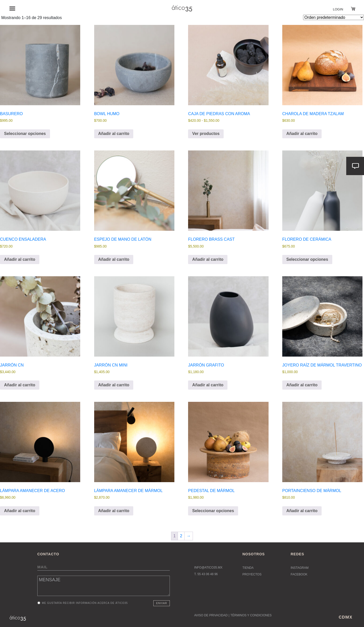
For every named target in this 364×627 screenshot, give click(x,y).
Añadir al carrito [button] (114, 134)
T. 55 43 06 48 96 (206, 574)
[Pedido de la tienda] (334, 17)
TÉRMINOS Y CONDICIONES (251, 615)
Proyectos (252, 574)
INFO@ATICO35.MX (208, 568)
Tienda (248, 568)
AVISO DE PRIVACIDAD (211, 615)
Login (338, 9)
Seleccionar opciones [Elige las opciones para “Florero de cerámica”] (307, 259)
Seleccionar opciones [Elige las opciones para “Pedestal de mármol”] (213, 511)
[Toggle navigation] (12, 8)
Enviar (162, 603)
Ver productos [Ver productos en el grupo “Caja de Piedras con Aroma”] (206, 134)
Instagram (300, 568)
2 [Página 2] (181, 536)
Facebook (299, 574)
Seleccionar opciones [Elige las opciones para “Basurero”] (25, 134)
